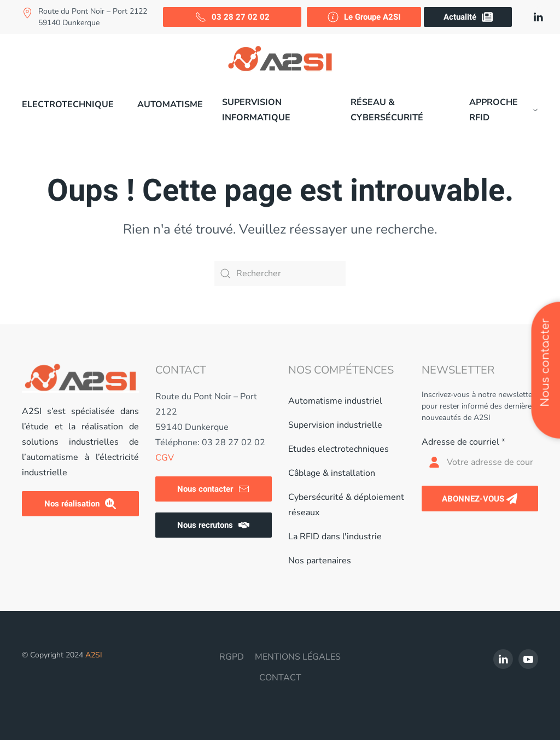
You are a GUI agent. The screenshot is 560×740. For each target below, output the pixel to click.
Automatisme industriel (335, 401)
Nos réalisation (80, 504)
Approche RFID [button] (504, 110)
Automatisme (170, 104)
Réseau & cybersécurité (387, 110)
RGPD (232, 657)
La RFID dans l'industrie (335, 537)
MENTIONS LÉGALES (298, 657)
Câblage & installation (332, 473)
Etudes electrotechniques (339, 449)
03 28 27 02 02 (232, 17)
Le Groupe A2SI (364, 17)
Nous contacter (213, 489)
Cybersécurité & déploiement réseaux (346, 505)
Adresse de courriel (463, 442)
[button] (70, 104)
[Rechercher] (280, 273)
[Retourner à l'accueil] (280, 59)
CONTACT (280, 678)
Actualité (468, 17)
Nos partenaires (320, 561)
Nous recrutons (213, 525)
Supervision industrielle (335, 425)
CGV (165, 458)
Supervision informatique (256, 110)
